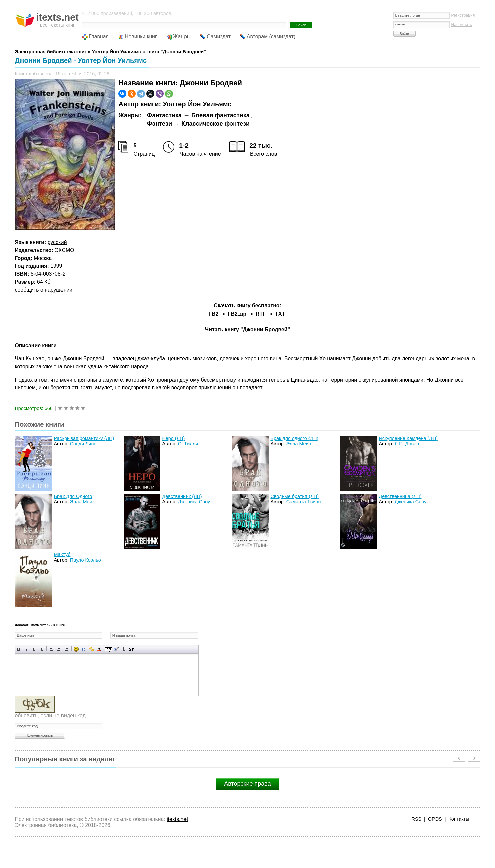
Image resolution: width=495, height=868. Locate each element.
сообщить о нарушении (43, 290)
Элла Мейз (299, 444)
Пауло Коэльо (85, 560)
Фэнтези (160, 124)
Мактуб (62, 554)
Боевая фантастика (220, 115)
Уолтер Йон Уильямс (197, 104)
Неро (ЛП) (173, 438)
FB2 (213, 314)
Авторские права (247, 784)
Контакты (459, 819)
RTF (261, 314)
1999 (56, 266)
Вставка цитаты (116, 649)
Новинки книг (141, 37)
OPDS (435, 819)
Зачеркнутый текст (42, 649)
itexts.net (177, 819)
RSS (417, 819)
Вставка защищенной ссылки (91, 649)
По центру (59, 649)
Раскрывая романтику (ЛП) (84, 438)
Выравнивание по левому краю (51, 649)
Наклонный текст (27, 649)
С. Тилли (188, 444)
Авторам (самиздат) (271, 37)
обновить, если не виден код (50, 715)
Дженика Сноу (194, 502)
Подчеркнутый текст (34, 649)
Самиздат (219, 37)
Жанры (182, 37)
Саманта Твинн (304, 502)
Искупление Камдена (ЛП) (408, 438)
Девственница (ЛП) (400, 496)
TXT (280, 314)
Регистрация (463, 15)
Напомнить (462, 25)
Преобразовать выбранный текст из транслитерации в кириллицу (124, 649)
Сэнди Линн (83, 444)
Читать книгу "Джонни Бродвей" (248, 329)
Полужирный (19, 649)
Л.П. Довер (407, 444)
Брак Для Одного (73, 496)
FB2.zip (237, 314)
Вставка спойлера (132, 649)
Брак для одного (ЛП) (294, 438)
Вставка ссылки (84, 649)
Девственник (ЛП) (182, 496)
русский (57, 242)
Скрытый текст (108, 649)
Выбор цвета (99, 649)
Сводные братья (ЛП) (294, 496)
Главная (99, 37)
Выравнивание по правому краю (67, 649)
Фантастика (164, 115)
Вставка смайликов (76, 649)
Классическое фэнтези (216, 124)
